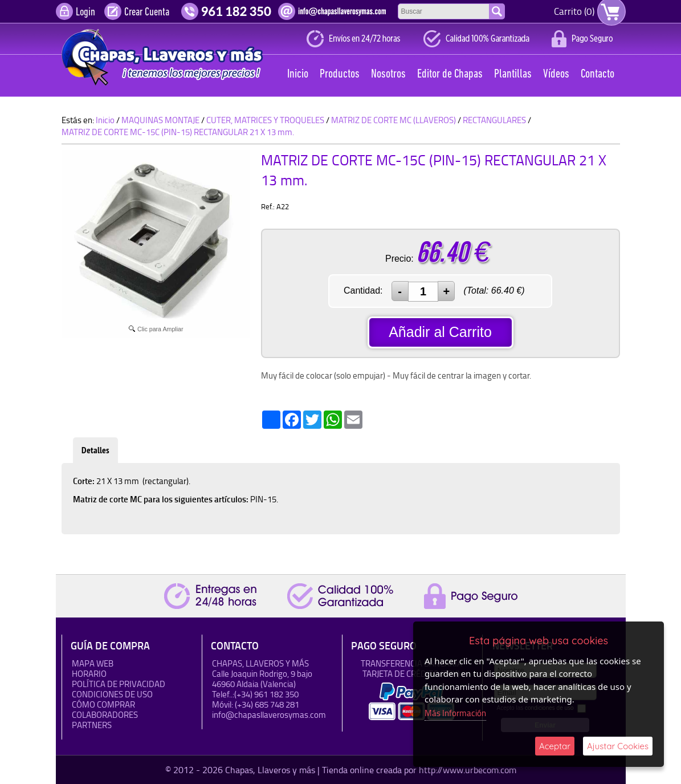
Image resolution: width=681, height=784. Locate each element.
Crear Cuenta (147, 13)
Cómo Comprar (103, 704)
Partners (92, 725)
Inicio (298, 74)
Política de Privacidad (119, 684)
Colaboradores (105, 715)
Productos (340, 74)
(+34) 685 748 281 (267, 704)
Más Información (455, 713)
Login (85, 13)
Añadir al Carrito (440, 332)
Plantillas (513, 74)
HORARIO (89, 674)
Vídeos (556, 74)
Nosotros (388, 74)
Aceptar (555, 746)
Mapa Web (93, 663)
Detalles (95, 450)
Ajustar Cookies (618, 746)
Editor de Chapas (450, 74)
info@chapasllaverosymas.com (269, 715)
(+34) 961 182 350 (266, 694)
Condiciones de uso (112, 694)
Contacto (598, 74)
